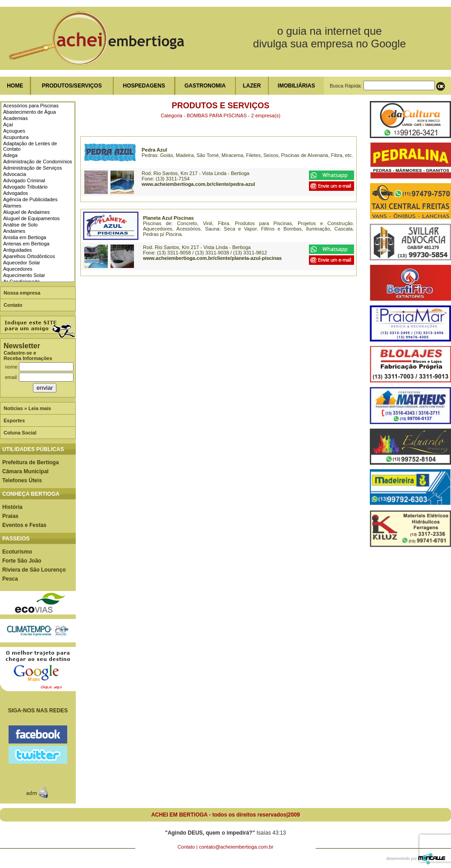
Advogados (16, 193)
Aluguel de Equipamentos (31, 218)
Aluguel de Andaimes (26, 212)
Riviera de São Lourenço (34, 570)
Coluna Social (20, 433)
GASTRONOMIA (205, 86)
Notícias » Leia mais (27, 408)
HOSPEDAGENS (144, 86)
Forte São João (22, 561)
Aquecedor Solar (22, 263)
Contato (13, 305)
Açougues (14, 131)
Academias (15, 118)
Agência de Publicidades (30, 199)
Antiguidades (18, 250)
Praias (10, 516)
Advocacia (15, 174)
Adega (10, 155)
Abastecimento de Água (30, 112)
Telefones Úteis (22, 480)
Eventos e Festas (24, 525)
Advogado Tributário (25, 187)
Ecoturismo (17, 552)
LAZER (252, 86)
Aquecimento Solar (24, 275)
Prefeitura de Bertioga (30, 462)
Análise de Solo (20, 225)
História (12, 507)
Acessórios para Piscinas (31, 106)
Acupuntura (16, 137)
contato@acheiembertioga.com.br (236, 847)
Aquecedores (18, 269)
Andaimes (14, 231)
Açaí (8, 125)
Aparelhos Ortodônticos (29, 256)
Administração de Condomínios (38, 162)
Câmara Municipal (25, 471)
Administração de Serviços (32, 168)
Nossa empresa (22, 293)
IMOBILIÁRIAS (297, 86)
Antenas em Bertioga (26, 244)
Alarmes (12, 206)
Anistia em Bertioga (25, 237)
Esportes (14, 420)
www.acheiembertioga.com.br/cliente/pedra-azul (198, 184)
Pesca (10, 579)
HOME (15, 86)
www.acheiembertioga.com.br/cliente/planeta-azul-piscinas (212, 258)
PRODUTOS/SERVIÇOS (72, 86)
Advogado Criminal (24, 180)
